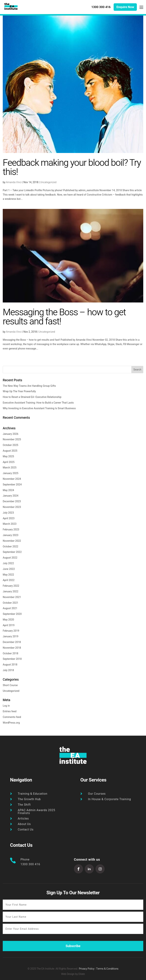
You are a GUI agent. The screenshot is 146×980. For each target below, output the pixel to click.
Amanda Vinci (14, 182)
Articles (23, 819)
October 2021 (11, 603)
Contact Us (26, 830)
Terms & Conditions (107, 969)
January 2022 (11, 592)
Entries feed (10, 711)
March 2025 (10, 468)
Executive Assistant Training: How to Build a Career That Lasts (38, 403)
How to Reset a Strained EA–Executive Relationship (32, 397)
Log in (6, 706)
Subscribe (73, 946)
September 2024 (12, 485)
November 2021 (12, 597)
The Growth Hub (29, 799)
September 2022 (12, 552)
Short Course (10, 685)
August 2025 (10, 451)
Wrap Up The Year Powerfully (19, 391)
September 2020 (12, 614)
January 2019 (11, 636)
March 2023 (10, 524)
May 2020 (8, 620)
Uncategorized (48, 182)
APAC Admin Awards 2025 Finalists (36, 812)
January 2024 (11, 496)
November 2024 (12, 479)
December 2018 (12, 642)
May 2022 (8, 575)
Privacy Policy (87, 969)
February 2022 (11, 586)
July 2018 (8, 670)
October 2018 (11, 653)
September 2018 (12, 659)
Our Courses (97, 794)
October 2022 (11, 547)
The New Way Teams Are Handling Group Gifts (29, 386)
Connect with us (87, 860)
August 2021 (10, 608)
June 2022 (9, 569)
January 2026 (11, 434)
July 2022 (8, 563)
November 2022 (12, 541)
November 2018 (12, 648)
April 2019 (9, 625)
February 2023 (11, 530)
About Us (24, 824)
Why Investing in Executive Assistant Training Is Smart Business (39, 408)
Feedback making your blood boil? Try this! (72, 168)
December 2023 (12, 501)
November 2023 (12, 507)
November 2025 (12, 439)
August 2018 (10, 665)
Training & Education (33, 794)
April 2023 (9, 518)
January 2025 (11, 473)
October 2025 (11, 445)
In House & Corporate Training (109, 799)
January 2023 (11, 535)
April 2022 (9, 580)
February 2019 (11, 631)
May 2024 (8, 490)
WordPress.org (11, 723)
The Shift (24, 805)
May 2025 (8, 456)
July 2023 (8, 513)
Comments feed (12, 717)
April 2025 (9, 462)
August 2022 (10, 558)
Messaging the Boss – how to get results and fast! (64, 317)
